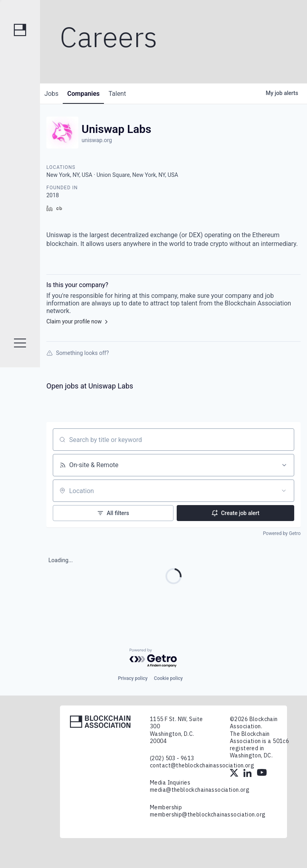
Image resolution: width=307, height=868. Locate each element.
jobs (53, 94)
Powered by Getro (282, 533)
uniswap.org (97, 140)
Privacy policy (133, 678)
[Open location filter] (284, 491)
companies (89, 94)
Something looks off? (78, 353)
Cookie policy (168, 678)
